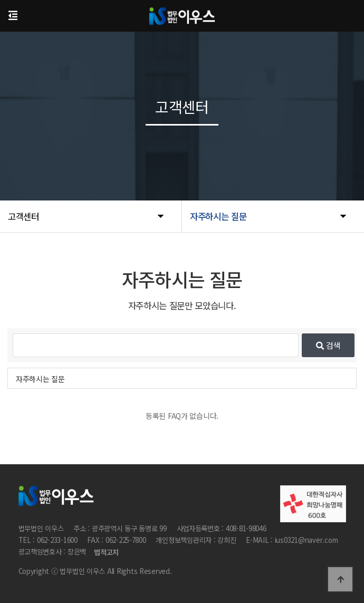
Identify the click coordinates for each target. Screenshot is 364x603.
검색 (328, 345)
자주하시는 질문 (40, 379)
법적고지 (106, 553)
